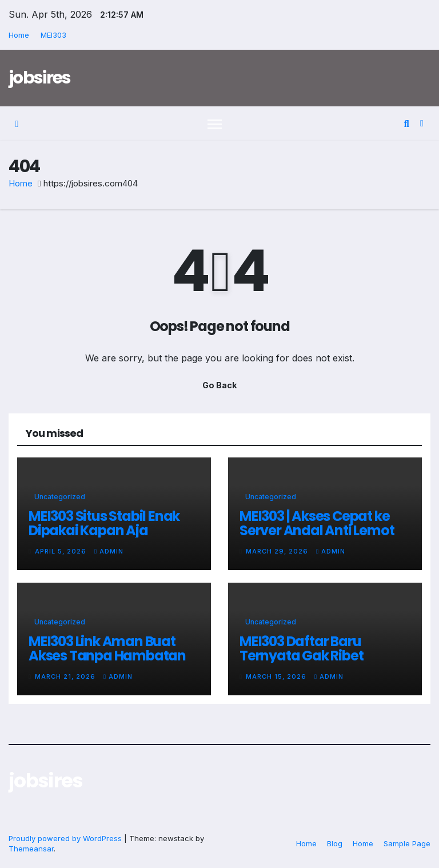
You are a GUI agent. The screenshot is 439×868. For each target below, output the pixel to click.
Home (19, 35)
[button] (407, 124)
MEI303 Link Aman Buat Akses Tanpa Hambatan (107, 648)
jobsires (39, 78)
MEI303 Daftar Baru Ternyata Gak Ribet (301, 648)
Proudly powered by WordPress (66, 838)
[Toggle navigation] (215, 124)
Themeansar (31, 849)
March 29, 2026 (278, 551)
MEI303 (53, 35)
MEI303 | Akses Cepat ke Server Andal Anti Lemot (317, 523)
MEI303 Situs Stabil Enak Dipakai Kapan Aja (104, 523)
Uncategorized (60, 497)
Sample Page (407, 843)
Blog (335, 843)
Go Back (219, 385)
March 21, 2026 (66, 676)
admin (109, 551)
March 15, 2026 (277, 676)
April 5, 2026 (62, 551)
